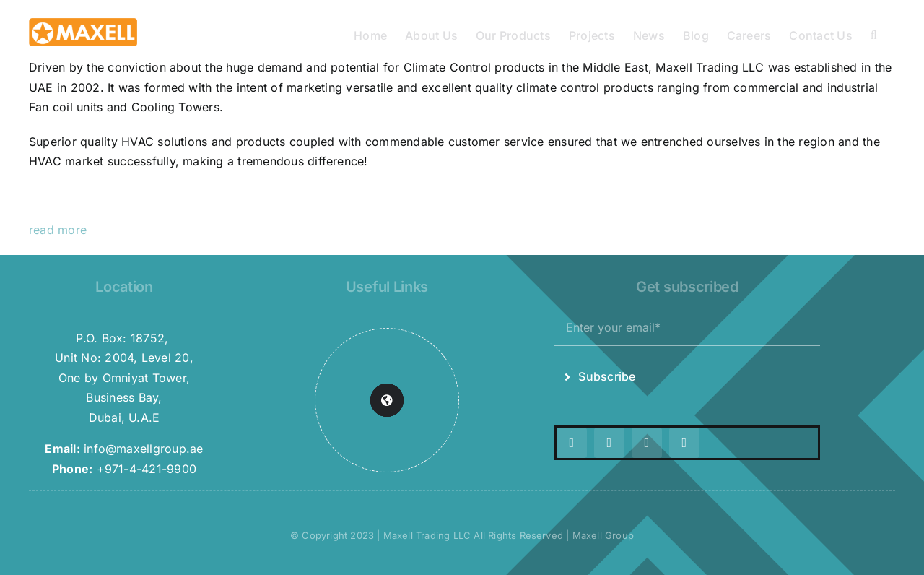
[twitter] (572, 443)
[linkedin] (684, 443)
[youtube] (647, 443)
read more (58, 230)
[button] (874, 34)
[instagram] (609, 443)
